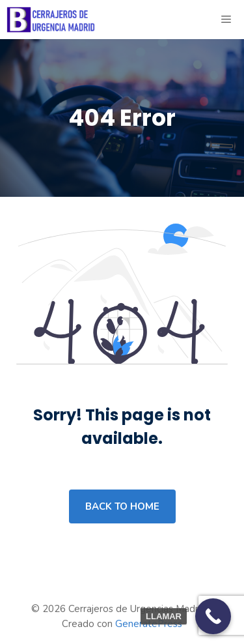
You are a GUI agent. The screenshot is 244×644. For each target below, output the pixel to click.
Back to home (122, 506)
